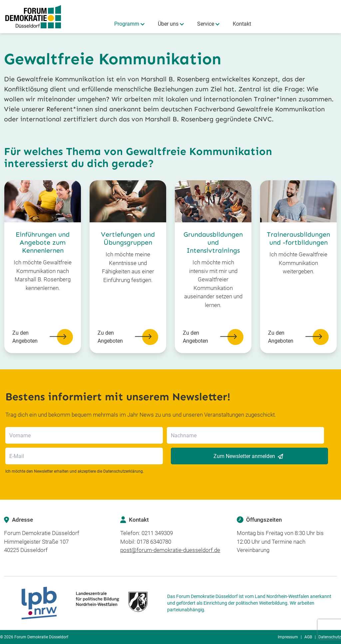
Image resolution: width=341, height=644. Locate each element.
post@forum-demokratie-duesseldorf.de (170, 550)
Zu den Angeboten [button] (43, 337)
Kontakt (242, 24)
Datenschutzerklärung (123, 471)
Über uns (168, 24)
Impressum (288, 637)
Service (206, 24)
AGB (308, 637)
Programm (127, 24)
